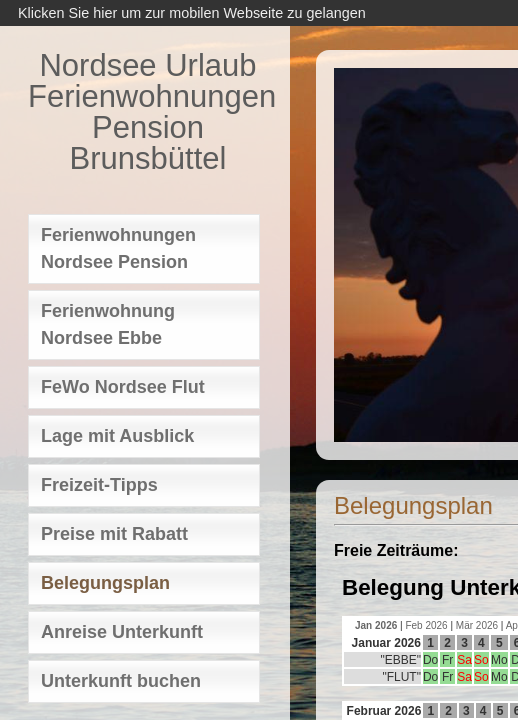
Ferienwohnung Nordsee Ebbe (108, 324)
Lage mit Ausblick (117, 436)
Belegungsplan (105, 583)
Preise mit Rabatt (114, 534)
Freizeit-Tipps (99, 485)
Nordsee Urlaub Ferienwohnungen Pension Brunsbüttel (148, 112)
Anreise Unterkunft (122, 632)
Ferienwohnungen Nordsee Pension (118, 248)
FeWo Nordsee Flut (123, 387)
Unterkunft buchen (121, 681)
